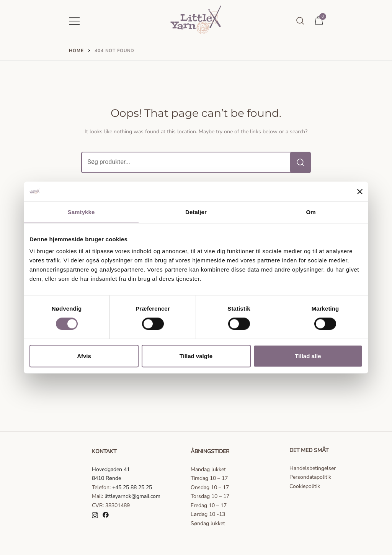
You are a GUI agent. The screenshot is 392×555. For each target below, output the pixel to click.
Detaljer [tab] (196, 212)
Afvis (84, 356)
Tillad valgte (196, 356)
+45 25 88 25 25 (132, 487)
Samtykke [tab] (81, 212)
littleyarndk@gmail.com (132, 496)
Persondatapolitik (310, 477)
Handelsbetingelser (313, 468)
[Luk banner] (360, 192)
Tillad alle (308, 356)
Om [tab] (311, 212)
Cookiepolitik (305, 486)
